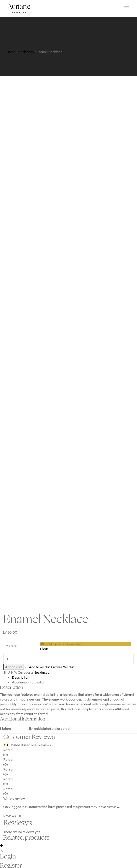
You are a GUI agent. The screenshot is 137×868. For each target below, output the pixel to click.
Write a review (14, 798)
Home (11, 52)
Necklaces (26, 52)
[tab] (73, 677)
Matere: (11, 646)
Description (21, 677)
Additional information (29, 682)
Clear (44, 649)
